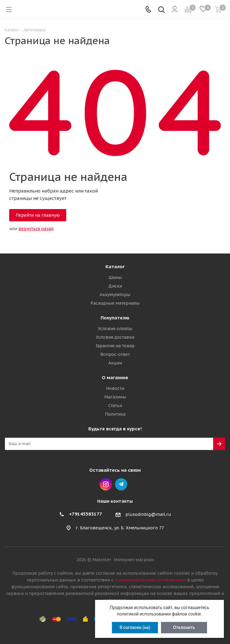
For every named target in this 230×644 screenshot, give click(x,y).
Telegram (121, 484)
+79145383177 (86, 514)
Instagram (106, 484)
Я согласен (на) (135, 627)
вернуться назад (36, 229)
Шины (115, 277)
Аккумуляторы (115, 295)
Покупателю (115, 318)
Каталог (115, 267)
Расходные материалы (115, 303)
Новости (115, 388)
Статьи (115, 406)
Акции (115, 363)
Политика (115, 414)
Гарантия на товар (115, 346)
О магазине (115, 377)
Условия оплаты (115, 329)
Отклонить (184, 627)
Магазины (115, 397)
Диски (115, 286)
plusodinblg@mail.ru (148, 514)
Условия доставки (115, 337)
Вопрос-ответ (115, 354)
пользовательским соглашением (150, 580)
